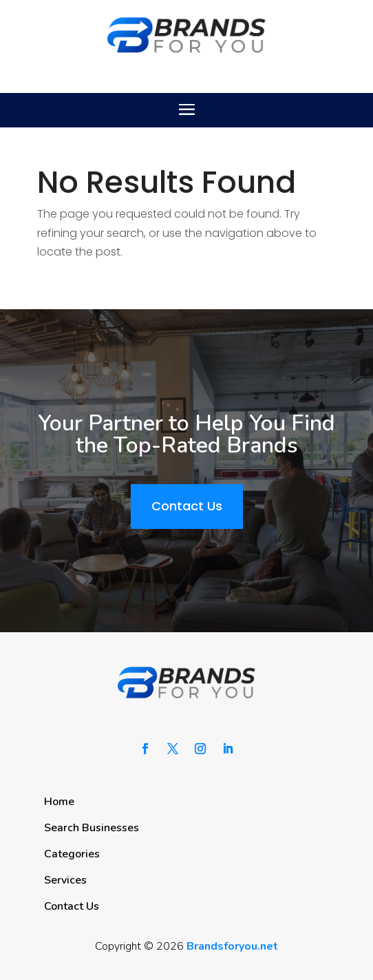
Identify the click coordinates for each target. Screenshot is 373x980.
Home (59, 802)
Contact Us (187, 506)
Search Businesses (92, 828)
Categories (72, 854)
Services (65, 880)
